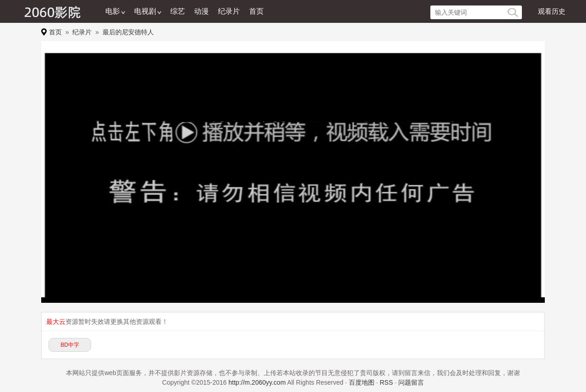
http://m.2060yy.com (257, 382)
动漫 (201, 11)
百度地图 (362, 382)
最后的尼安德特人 (128, 32)
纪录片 (229, 11)
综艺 (178, 11)
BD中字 (70, 345)
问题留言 (411, 382)
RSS (386, 382)
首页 (256, 11)
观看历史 (552, 11)
